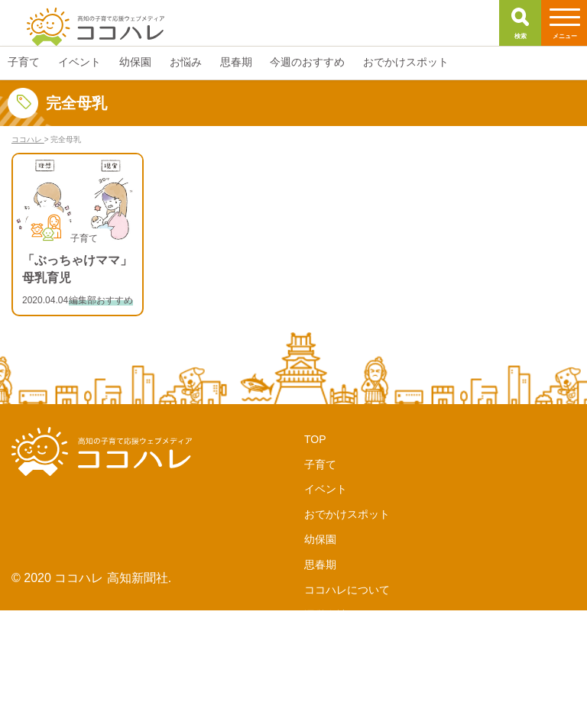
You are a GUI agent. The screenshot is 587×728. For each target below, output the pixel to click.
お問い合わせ (336, 691)
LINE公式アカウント (353, 665)
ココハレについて (347, 590)
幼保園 (320, 539)
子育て (320, 464)
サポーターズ (336, 640)
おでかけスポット (347, 514)
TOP (315, 439)
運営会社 (326, 615)
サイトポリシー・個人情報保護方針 (390, 715)
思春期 (320, 565)
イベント (326, 489)
